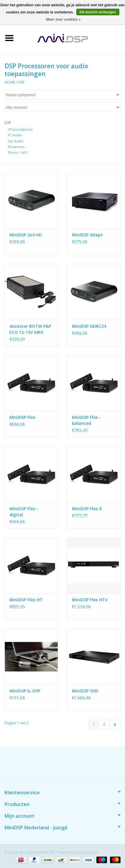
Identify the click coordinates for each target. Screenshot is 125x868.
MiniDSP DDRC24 (89, 326)
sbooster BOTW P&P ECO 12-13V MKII (30, 329)
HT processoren (20, 129)
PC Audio (15, 135)
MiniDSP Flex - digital (24, 512)
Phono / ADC (18, 152)
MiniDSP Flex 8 (87, 509)
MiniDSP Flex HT (26, 600)
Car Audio (16, 141)
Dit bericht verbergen (98, 12)
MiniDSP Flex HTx (90, 600)
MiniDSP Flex (22, 417)
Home (10, 82)
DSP (21, 82)
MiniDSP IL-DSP (25, 691)
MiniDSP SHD (85, 691)
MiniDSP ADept (87, 235)
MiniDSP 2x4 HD (26, 235)
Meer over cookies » (63, 19)
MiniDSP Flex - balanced (86, 420)
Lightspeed (88, 852)
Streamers (16, 147)
